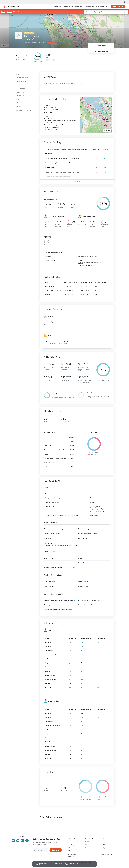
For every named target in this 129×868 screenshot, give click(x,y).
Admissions (20, 85)
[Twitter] (13, 841)
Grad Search (88, 842)
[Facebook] (18, 841)
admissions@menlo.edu (56, 125)
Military (70, 848)
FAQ (32, 2)
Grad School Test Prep (74, 842)
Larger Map (5, 46)
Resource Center (89, 848)
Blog (6, 2)
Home (3, 12)
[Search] (107, 7)
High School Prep (89, 7)
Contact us (39, 2)
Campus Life (20, 99)
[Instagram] (27, 841)
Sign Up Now (118, 7)
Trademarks (106, 851)
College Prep (58, 7)
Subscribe (55, 850)
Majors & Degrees (22, 81)
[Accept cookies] (92, 864)
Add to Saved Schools (101, 51)
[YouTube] (22, 841)
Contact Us (106, 842)
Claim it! (50, 43)
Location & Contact (22, 78)
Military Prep (100, 7)
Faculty (18, 106)
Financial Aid (20, 92)
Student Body (21, 96)
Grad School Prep (68, 7)
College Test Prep (72, 839)
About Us (105, 839)
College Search (89, 839)
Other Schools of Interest (24, 110)
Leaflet (107, 15)
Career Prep (79, 7)
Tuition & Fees (21, 88)
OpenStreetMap (117, 15)
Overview (19, 74)
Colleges (10, 12)
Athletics (19, 103)
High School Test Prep (74, 851)
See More (77, 182)
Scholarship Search (90, 845)
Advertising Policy (107, 854)
